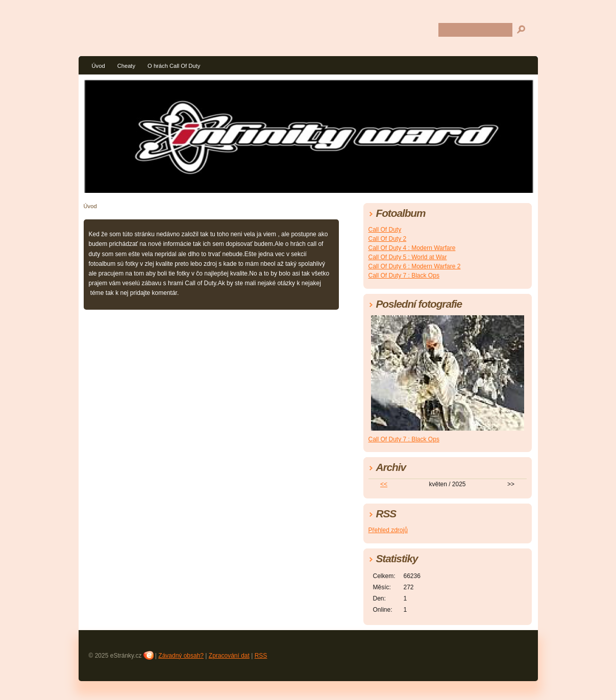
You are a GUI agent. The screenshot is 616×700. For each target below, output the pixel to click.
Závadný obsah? (181, 656)
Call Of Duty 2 (388, 239)
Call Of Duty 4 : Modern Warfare (412, 248)
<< (384, 484)
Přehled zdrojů (388, 530)
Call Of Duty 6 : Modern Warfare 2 (415, 266)
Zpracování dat (229, 656)
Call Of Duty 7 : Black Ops (404, 276)
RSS (261, 656)
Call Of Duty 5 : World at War (408, 257)
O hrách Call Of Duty (174, 66)
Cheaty (126, 66)
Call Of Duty (385, 230)
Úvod (98, 66)
